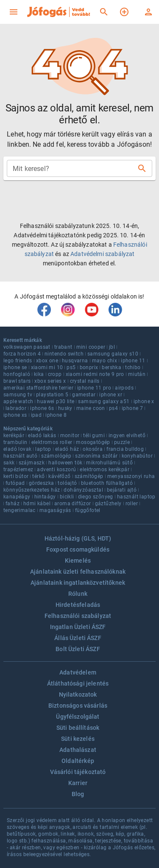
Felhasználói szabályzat (78, 616)
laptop (43, 449)
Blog (78, 794)
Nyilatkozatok (78, 694)
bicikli (67, 497)
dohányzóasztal (83, 490)
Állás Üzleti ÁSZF (78, 638)
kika (39, 374)
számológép (56, 456)
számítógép (89, 476)
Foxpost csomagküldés (78, 549)
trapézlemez (18, 470)
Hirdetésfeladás (78, 605)
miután (137, 374)
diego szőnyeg (96, 497)
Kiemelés (78, 561)
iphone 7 (132, 408)
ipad (36, 415)
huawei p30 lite (56, 401)
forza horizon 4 (22, 354)
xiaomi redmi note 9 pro (95, 374)
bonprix (89, 367)
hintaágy (45, 497)
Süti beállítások (78, 728)
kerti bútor (16, 476)
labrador (16, 408)
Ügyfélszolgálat (78, 717)
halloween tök (65, 463)
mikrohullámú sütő (109, 463)
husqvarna (75, 361)
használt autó (20, 456)
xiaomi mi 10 (47, 367)
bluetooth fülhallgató (107, 483)
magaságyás (55, 510)
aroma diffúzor (73, 504)
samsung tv (18, 395)
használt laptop (136, 497)
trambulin (15, 442)
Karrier (78, 783)
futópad (15, 483)
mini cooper (91, 347)
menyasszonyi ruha (131, 476)
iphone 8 (56, 415)
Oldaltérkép (78, 761)
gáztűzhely (108, 504)
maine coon (91, 408)
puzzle (122, 442)
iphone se (15, 367)
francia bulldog (125, 449)
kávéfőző (59, 476)
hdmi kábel (37, 504)
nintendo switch (64, 354)
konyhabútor (137, 456)
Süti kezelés (78, 739)
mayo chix (105, 361)
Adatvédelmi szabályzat (102, 254)
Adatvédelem (78, 672)
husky (65, 408)
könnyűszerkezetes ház (32, 490)
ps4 (113, 408)
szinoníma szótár (96, 456)
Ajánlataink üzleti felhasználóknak (78, 572)
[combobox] (73, 168)
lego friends (18, 361)
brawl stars (17, 381)
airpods (124, 388)
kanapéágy (17, 497)
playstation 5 (52, 395)
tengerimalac (20, 510)
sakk (9, 463)
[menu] (14, 12)
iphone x (144, 401)
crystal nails (85, 381)
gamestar (84, 395)
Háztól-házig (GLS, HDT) (78, 538)
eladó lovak (17, 449)
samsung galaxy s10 (113, 354)
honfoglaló (17, 374)
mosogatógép (93, 442)
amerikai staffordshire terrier (38, 388)
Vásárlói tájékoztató (78, 772)
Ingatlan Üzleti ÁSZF (78, 627)
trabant (63, 347)
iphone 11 (133, 361)
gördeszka (42, 483)
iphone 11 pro (94, 388)
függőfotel (88, 510)
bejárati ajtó (122, 490)
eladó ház (67, 449)
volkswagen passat (27, 347)
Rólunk (78, 594)
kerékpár (14, 435)
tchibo (133, 367)
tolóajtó (67, 483)
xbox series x (50, 381)
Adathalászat (78, 750)
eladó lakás (42, 435)
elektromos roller (52, 442)
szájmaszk (32, 463)
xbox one (47, 361)
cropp (55, 374)
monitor (70, 435)
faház (13, 504)
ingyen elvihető (127, 435)
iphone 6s (42, 408)
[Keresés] (104, 12)
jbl (112, 347)
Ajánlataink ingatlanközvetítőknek (78, 583)
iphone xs (15, 415)
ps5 (71, 367)
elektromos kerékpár (105, 470)
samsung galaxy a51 (104, 401)
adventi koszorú (56, 470)
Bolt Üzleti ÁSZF (78, 649)
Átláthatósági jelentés (78, 683)
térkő (38, 476)
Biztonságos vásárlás (78, 706)
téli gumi (94, 435)
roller (132, 504)
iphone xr (111, 395)
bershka (112, 367)
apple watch (18, 401)
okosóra (93, 449)
